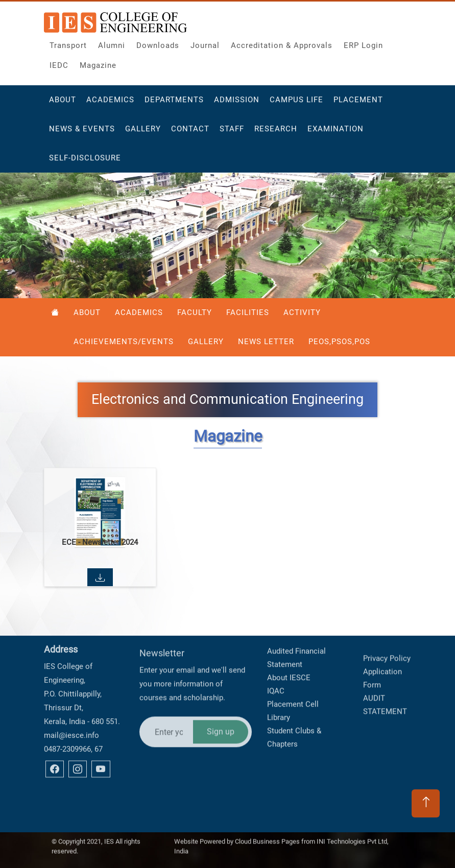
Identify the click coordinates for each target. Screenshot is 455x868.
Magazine (98, 63)
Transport (68, 43)
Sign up (221, 689)
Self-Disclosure (85, 163)
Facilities (248, 312)
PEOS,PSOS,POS (339, 342)
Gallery (143, 134)
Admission (237, 105)
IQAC (276, 651)
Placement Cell (293, 664)
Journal (205, 43)
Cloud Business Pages (267, 835)
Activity (302, 312)
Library (279, 678)
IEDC (59, 63)
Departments (174, 105)
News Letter (266, 342)
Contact (190, 134)
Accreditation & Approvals (282, 43)
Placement (358, 105)
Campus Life (296, 105)
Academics (110, 105)
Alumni (112, 43)
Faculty (195, 312)
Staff (232, 134)
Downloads (158, 43)
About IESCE (289, 638)
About (63, 105)
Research (276, 134)
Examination (336, 134)
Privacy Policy (387, 634)
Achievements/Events (124, 342)
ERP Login (363, 43)
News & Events (82, 134)
